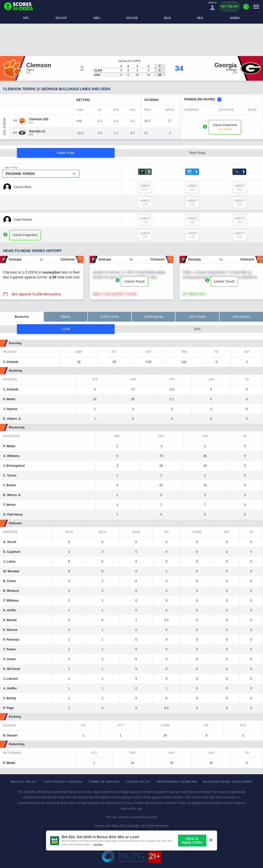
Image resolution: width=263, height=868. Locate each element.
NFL (26, 18)
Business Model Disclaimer (228, 782)
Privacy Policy (24, 782)
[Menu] (256, 7)
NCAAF (61, 18)
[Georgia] (37, 131)
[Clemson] (39, 119)
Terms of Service (104, 782)
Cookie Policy (138, 782)
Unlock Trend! (135, 281)
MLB (167, 18)
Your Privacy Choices (63, 782)
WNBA (235, 18)
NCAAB (132, 18)
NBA (97, 18)
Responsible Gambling (177, 782)
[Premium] (246, 9)
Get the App (230, 7)
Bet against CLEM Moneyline (36, 294)
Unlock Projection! (25, 235)
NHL (200, 18)
